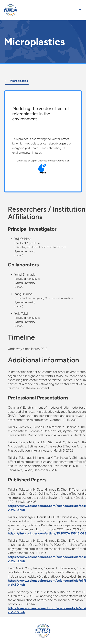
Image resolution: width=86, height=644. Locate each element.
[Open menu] (80, 10)
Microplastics (16, 81)
